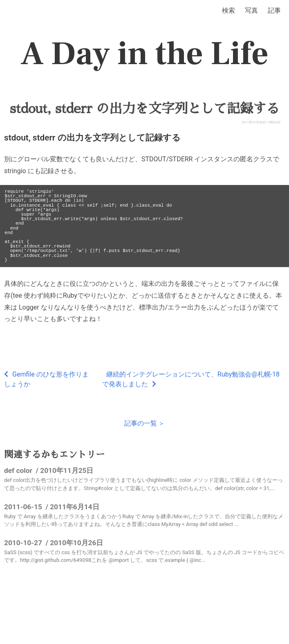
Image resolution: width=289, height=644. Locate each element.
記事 (274, 10)
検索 (229, 10)
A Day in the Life (144, 54)
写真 (251, 10)
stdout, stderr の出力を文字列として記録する (144, 109)
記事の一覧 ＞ (145, 423)
